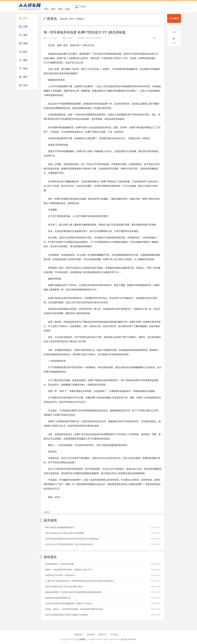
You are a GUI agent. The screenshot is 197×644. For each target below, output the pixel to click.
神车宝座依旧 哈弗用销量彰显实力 (60, 527)
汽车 (127, 91)
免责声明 (91, 635)
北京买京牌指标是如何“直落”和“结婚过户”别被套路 (67, 615)
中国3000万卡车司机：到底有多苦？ (61, 575)
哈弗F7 (58, 497)
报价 (23, 60)
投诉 (23, 69)
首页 (23, 18)
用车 (23, 77)
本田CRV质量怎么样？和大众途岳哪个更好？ (64, 587)
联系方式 (103, 635)
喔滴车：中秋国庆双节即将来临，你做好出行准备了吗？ (69, 570)
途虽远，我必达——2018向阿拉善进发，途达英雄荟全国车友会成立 (74, 609)
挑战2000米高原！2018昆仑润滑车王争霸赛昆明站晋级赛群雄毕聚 (73, 592)
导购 (23, 43)
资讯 (23, 35)
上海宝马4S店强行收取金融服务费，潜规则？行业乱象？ (69, 603)
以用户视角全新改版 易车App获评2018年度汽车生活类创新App (72, 539)
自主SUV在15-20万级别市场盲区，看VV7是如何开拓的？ (70, 544)
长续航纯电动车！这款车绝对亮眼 (59, 564)
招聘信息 (79, 635)
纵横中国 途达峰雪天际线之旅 (58, 598)
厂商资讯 (79, 19)
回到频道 (174, 18)
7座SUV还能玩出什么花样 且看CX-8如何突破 (64, 533)
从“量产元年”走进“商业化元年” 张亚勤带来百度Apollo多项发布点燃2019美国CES (79, 581)
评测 (23, 27)
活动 (23, 85)
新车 (23, 52)
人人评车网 (53, 38)
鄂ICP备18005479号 (129, 639)
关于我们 (115, 635)
